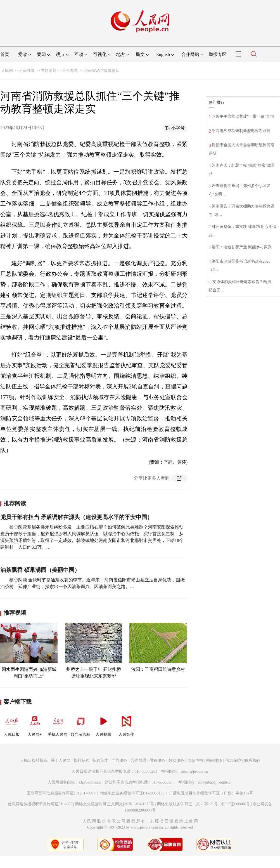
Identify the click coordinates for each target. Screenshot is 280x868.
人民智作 (126, 724)
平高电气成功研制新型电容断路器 (241, 131)
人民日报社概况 (34, 760)
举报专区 (218, 54)
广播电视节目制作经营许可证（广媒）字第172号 (211, 793)
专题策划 (49, 71)
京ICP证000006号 (235, 804)
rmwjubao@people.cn (215, 782)
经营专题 (70, 71)
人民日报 (12, 724)
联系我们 (252, 760)
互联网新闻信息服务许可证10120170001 (61, 793)
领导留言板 (80, 724)
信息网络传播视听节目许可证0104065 (40, 804)
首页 (5, 54)
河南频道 (27, 71)
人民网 (7, 71)
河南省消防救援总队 (102, 71)
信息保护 (233, 760)
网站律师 (214, 760)
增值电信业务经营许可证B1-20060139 (132, 793)
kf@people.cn (90, 782)
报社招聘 (82, 760)
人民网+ (35, 724)
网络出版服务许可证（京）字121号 (187, 804)
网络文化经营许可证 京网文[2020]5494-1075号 (115, 804)
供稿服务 (157, 760)
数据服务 (176, 760)
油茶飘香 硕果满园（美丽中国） (40, 570)
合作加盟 (138, 760)
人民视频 (103, 724)
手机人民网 (58, 724)
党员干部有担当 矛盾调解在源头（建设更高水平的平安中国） (76, 517)
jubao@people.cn (194, 771)
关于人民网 (61, 760)
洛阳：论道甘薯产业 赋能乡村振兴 (242, 247)
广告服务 (119, 760)
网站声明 (195, 760)
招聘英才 (100, 760)
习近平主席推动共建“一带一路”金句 (243, 116)
